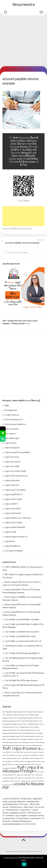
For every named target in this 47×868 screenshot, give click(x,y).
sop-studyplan (21, 816)
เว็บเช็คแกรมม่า (16, 807)
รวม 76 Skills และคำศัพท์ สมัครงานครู (20, 636)
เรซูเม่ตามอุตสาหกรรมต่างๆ (16, 537)
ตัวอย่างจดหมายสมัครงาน (15, 424)
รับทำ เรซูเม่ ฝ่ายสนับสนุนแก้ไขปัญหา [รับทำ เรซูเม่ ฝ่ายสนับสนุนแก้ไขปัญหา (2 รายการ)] (23, 769)
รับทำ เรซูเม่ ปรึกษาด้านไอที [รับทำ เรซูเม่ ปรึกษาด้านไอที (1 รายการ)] (26, 755)
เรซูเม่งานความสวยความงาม (16, 476)
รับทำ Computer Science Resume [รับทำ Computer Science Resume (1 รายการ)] (33, 712)
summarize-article (36, 816)
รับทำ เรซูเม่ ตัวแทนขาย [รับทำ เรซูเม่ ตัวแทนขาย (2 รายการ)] (22, 748)
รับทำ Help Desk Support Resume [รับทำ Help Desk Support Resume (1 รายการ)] (28, 721)
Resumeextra (24, 4)
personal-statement (17, 802)
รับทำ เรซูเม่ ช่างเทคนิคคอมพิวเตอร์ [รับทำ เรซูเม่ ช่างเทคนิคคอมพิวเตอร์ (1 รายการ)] (32, 746)
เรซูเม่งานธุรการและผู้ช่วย (15, 490)
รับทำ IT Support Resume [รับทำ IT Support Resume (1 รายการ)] (22, 727)
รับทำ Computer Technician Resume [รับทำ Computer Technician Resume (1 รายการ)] (13, 715)
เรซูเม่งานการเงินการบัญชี (15, 471)
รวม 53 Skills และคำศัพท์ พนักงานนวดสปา (22, 632)
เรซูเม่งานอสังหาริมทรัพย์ (15, 527)
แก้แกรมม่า (24, 804)
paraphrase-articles (18, 813)
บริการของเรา (10, 434)
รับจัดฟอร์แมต (12, 810)
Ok (24, 864)
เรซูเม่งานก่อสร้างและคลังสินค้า (17, 452)
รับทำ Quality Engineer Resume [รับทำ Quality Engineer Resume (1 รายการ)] (30, 736)
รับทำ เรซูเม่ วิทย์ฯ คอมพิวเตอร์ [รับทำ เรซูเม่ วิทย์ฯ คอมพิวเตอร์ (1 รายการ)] (22, 775)
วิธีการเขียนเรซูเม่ (12, 438)
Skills (7, 406)
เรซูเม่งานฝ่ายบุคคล (13, 513)
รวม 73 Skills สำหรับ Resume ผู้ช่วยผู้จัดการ (22, 653)
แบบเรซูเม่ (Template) (14, 551)
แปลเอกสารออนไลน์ (11, 799)
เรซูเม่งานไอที (10, 532)
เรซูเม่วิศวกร (10, 541)
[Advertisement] (23, 42)
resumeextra (36, 818)
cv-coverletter (8, 816)
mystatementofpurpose (21, 821)
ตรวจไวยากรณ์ (29, 824)
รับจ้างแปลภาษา (34, 813)
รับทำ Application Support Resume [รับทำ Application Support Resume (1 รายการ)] (13, 712)
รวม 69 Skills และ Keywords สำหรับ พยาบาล (23, 641)
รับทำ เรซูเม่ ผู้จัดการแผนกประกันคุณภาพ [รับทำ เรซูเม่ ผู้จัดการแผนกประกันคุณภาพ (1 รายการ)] (30, 758)
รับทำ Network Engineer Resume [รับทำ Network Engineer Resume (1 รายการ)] (26, 730)
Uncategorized (11, 410)
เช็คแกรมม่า (29, 807)
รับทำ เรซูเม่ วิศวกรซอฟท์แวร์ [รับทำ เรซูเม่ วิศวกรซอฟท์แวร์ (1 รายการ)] (23, 778)
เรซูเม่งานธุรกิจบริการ (14, 495)
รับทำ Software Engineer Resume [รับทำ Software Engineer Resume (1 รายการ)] (29, 739)
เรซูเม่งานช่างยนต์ (12, 481)
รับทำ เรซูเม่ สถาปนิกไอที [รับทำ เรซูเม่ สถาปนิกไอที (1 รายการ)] (35, 781)
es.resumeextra (9, 818)
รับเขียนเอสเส (26, 799)
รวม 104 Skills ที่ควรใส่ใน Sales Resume (21, 681)
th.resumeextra (23, 818)
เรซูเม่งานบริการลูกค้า (14, 499)
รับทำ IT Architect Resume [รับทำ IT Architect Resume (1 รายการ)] (31, 724)
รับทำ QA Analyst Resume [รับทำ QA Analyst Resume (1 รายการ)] (26, 733)
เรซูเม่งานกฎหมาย (12, 448)
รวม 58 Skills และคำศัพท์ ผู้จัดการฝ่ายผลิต (22, 620)
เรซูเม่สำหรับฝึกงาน (13, 546)
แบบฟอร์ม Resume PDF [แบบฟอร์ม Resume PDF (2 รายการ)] (23, 786)
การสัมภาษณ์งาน (12, 415)
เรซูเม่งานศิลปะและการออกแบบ (18, 518)
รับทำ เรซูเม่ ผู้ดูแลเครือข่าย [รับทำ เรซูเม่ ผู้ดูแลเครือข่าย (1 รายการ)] (29, 762)
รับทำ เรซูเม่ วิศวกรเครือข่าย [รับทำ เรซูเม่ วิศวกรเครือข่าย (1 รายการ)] (19, 781)
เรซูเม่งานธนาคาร (12, 485)
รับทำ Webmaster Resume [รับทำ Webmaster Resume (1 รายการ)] (27, 743)
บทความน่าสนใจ (12, 429)
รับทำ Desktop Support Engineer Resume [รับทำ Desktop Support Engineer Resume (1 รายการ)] (26, 718)
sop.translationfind (10, 804)
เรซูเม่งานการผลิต (12, 466)
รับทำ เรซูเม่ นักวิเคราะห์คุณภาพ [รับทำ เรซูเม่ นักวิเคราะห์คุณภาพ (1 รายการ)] (29, 752)
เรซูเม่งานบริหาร (11, 504)
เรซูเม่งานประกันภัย (13, 509)
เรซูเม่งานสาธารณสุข (13, 523)
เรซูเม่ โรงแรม (11, 443)
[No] (44, 861)
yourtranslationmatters (12, 824)
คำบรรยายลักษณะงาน (14, 420)
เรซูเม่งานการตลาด (13, 462)
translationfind (32, 802)
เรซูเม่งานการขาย (12, 457)
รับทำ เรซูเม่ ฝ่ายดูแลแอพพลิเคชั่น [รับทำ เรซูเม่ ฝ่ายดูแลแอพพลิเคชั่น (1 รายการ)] (21, 765)
